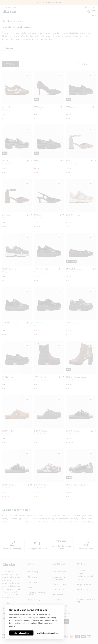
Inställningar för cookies (47, 633)
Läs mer (12, 626)
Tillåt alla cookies (21, 633)
